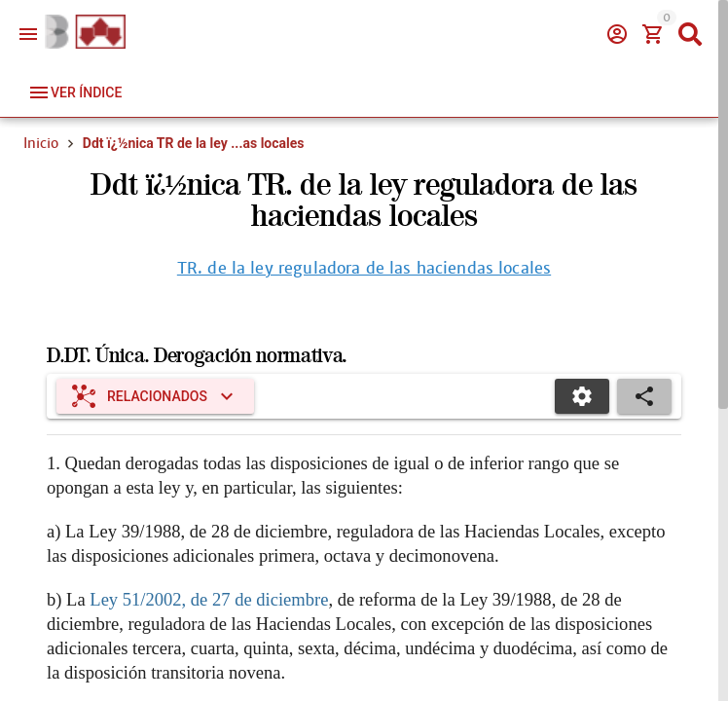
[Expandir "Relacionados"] (155, 396)
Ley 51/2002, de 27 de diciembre (209, 599)
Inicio (41, 143)
